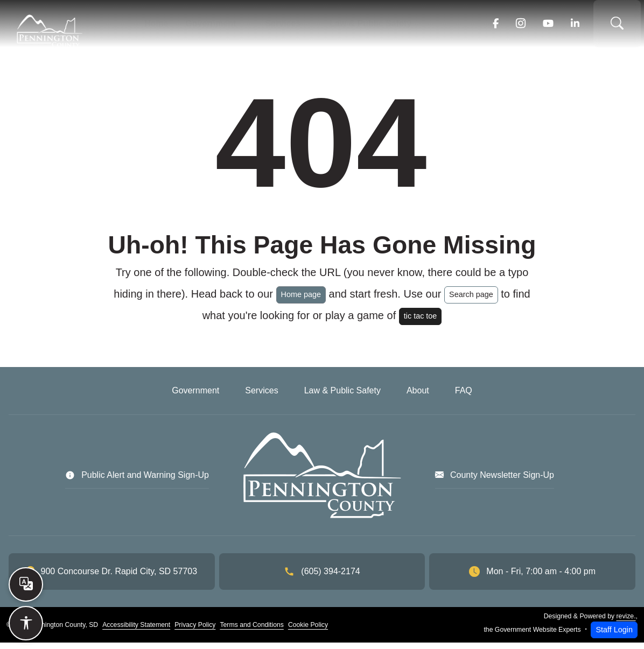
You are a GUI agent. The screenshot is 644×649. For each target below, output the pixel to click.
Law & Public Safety (361, 27)
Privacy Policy (195, 631)
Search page (471, 301)
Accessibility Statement (136, 631)
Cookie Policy (308, 631)
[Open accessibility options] (26, 623)
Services (281, 27)
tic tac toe (421, 322)
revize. (626, 623)
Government (216, 27)
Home (168, 27)
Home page (301, 301)
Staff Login (614, 636)
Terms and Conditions (251, 631)
